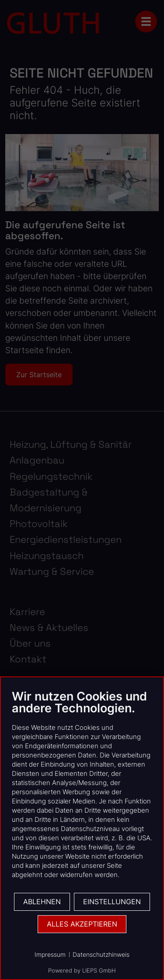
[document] (82, 791)
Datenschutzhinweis (101, 954)
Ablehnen (42, 902)
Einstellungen (112, 902)
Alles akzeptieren (82, 924)
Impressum (50, 954)
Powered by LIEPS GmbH (82, 970)
